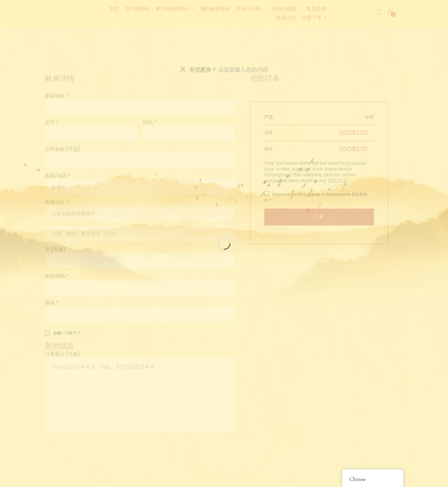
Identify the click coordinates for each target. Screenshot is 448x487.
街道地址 (57, 202)
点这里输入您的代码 (243, 70)
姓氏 (150, 122)
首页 (114, 9)
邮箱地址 (57, 96)
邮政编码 (57, 276)
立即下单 (312, 18)
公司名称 (63, 149)
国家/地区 (58, 176)
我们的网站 (137, 9)
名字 (52, 122)
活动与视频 (284, 9)
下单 (319, 217)
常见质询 (316, 9)
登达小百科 (248, 9)
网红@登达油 (215, 9)
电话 (52, 303)
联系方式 (286, 18)
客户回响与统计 (173, 9)
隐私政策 (338, 181)
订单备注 (63, 354)
